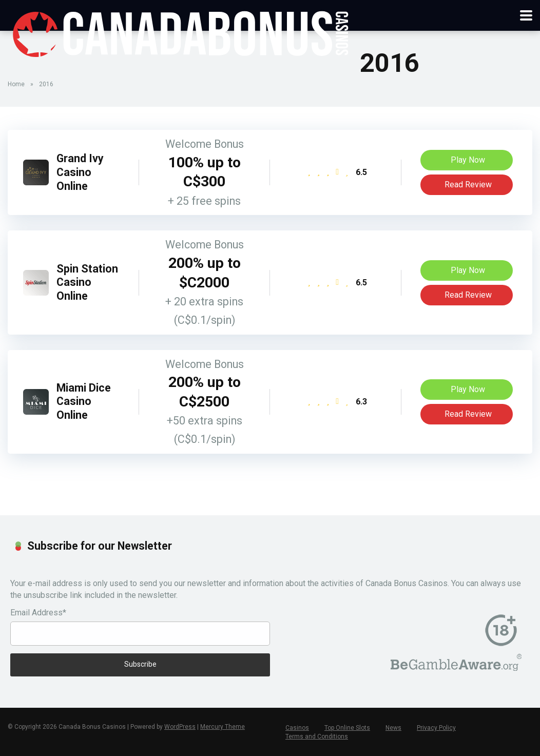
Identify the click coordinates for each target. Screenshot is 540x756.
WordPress (180, 727)
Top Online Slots (347, 728)
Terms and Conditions (317, 736)
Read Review (467, 185)
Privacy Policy (436, 728)
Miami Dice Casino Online (84, 401)
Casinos (297, 728)
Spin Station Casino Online (87, 282)
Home (16, 84)
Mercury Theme (223, 727)
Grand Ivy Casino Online (80, 172)
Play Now (467, 160)
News (393, 728)
